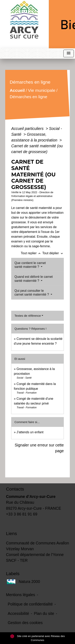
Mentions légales (20, 595)
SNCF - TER (17, 560)
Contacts (15, 489)
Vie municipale (42, 90)
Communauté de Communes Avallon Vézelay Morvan (37, 546)
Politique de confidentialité (30, 604)
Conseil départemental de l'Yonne (35, 555)
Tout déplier (53, 253)
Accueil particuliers (28, 129)
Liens (11, 533)
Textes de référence (28, 316)
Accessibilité (18, 613)
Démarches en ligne (29, 97)
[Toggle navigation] (69, 54)
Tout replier (32, 253)
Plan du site (44, 613)
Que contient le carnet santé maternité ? (30, 265)
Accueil (17, 90)
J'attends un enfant (30, 432)
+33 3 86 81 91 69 (22, 514)
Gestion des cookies (25, 623)
